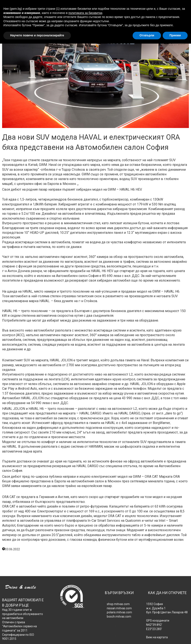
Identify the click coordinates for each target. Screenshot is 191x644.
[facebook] (68, 610)
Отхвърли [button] (147, 35)
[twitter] (76, 610)
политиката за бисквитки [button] (85, 13)
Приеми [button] (175, 35)
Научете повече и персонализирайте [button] (37, 35)
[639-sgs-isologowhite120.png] (72, 596)
